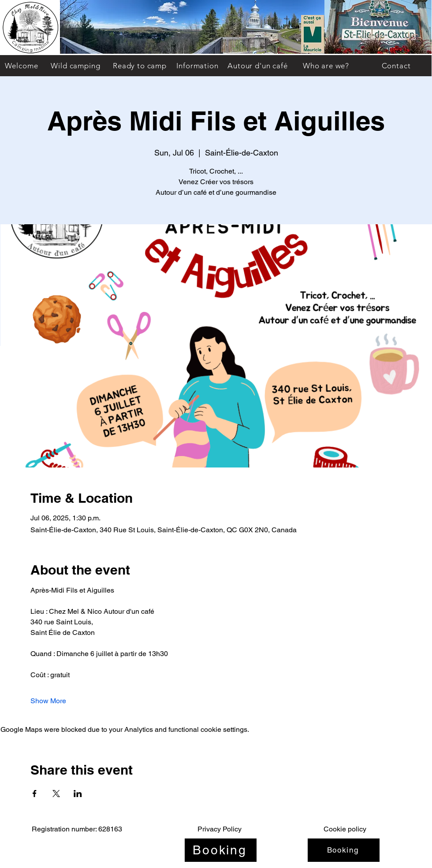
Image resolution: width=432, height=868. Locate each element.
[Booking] (221, 850)
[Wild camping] (76, 66)
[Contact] (396, 66)
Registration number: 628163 (77, 829)
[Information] (197, 66)
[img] (30, 54)
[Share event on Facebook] (35, 794)
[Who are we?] (326, 66)
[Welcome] (21, 66)
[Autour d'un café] (258, 66)
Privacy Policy (220, 829)
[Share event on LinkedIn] (78, 794)
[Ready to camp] (140, 66)
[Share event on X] (56, 794)
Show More (48, 701)
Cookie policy (345, 829)
